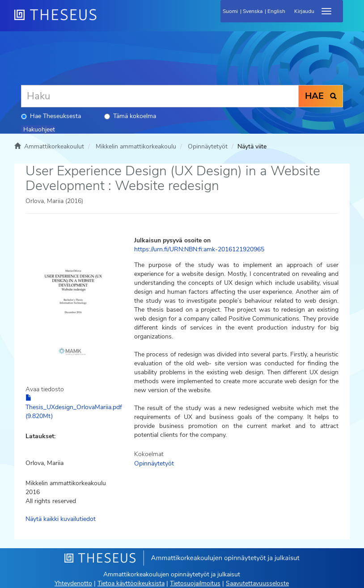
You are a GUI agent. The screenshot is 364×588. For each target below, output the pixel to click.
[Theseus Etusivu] (104, 20)
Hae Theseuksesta (51, 116)
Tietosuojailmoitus (195, 583)
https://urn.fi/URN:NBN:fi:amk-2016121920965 (199, 249)
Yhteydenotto (73, 583)
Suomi (230, 11)
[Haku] (160, 96)
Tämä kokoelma (130, 116)
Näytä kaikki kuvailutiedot (61, 519)
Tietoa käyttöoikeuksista (131, 583)
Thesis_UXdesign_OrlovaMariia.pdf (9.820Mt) (74, 407)
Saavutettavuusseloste (257, 583)
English (276, 11)
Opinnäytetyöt (208, 146)
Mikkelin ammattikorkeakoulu (136, 146)
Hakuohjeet (39, 129)
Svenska (253, 11)
